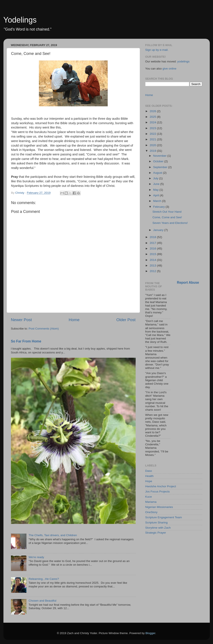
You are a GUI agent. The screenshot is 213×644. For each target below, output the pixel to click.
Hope (149, 481)
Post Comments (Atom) (44, 329)
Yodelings (20, 20)
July (156, 178)
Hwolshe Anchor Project (161, 486)
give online (169, 69)
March (158, 201)
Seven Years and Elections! (170, 223)
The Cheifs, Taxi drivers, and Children (53, 535)
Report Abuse (188, 283)
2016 (153, 248)
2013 (153, 265)
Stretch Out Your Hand (167, 212)
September (161, 167)
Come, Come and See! (167, 217)
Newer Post (21, 320)
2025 (153, 117)
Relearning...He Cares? (44, 579)
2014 (153, 260)
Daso (149, 471)
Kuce (149, 497)
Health (149, 476)
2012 (153, 271)
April (157, 195)
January (159, 230)
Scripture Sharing (156, 522)
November (160, 156)
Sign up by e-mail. (157, 50)
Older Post (126, 320)
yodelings (183, 61)
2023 (153, 128)
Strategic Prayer (156, 533)
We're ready (36, 557)
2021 (153, 139)
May (156, 190)
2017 (153, 243)
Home (74, 320)
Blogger (150, 633)
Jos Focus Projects (158, 492)
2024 (153, 122)
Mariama (151, 502)
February (159, 207)
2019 (153, 151)
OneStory (151, 512)
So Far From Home (26, 341)
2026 (153, 111)
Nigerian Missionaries (159, 507)
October (159, 161)
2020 (153, 145)
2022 (153, 134)
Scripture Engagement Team (164, 517)
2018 (153, 237)
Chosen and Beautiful (42, 601)
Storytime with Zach (158, 528)
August (158, 173)
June (157, 184)
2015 (153, 254)
